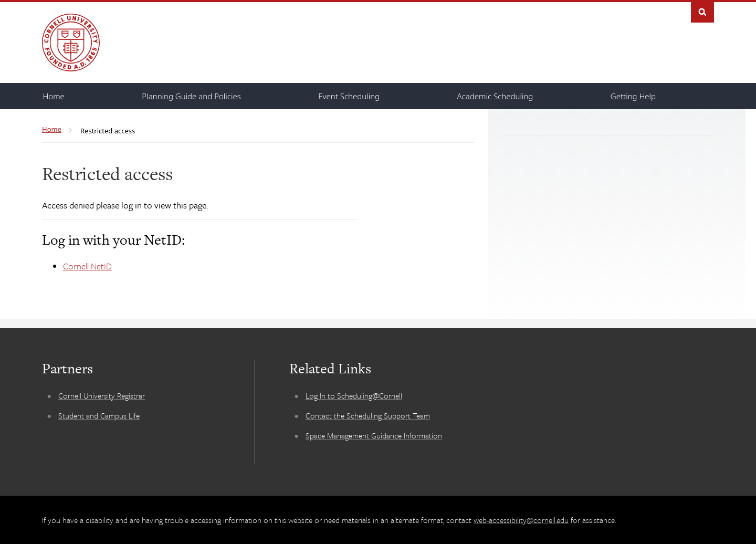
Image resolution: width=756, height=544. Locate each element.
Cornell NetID (87, 266)
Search (702, 11)
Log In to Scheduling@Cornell (354, 395)
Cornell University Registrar (102, 395)
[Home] (54, 96)
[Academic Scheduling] (495, 96)
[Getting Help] (633, 96)
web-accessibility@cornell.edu (521, 520)
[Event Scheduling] (349, 96)
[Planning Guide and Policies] (191, 96)
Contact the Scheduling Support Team (368, 415)
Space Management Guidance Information (374, 435)
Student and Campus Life (99, 415)
